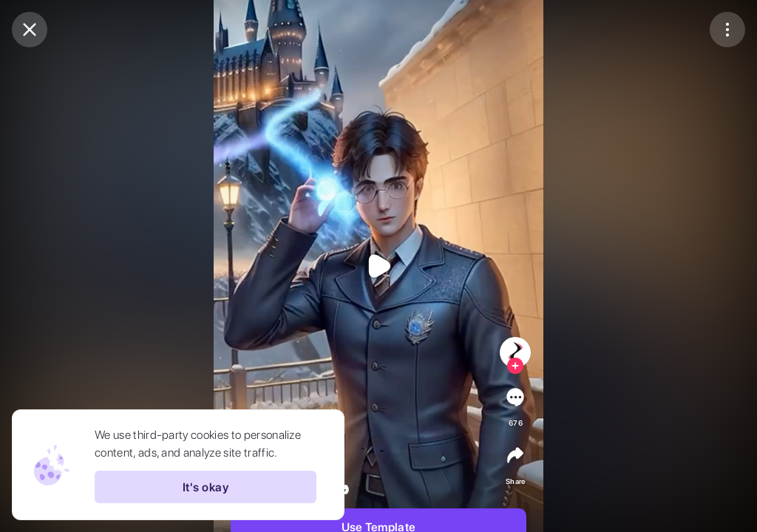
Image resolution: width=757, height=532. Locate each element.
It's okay (206, 487)
